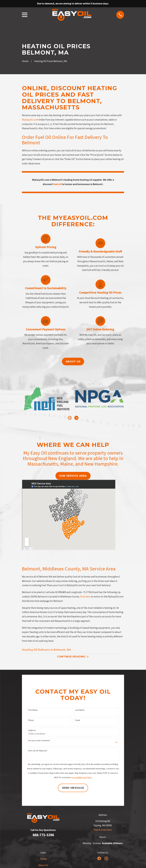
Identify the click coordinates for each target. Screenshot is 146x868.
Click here (85, 597)
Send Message (73, 788)
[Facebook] (99, 858)
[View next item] (76, 418)
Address (32, 730)
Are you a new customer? (39, 740)
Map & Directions (103, 830)
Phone (31, 720)
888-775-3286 (43, 835)
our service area (73, 476)
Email (78, 720)
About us (73, 361)
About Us (43, 865)
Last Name (80, 710)
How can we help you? (38, 751)
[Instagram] (106, 858)
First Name (33, 710)
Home (43, 859)
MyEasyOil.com (30, 120)
